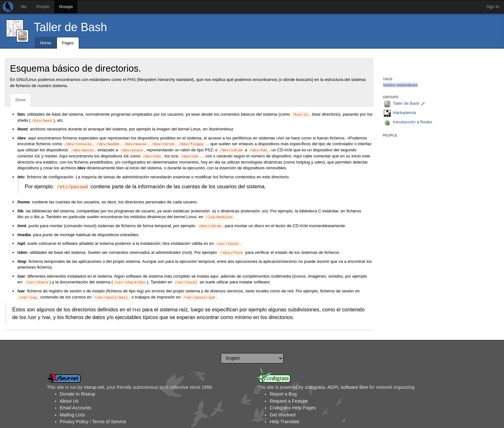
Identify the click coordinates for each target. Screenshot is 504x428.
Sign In (493, 7)
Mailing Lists (72, 415)
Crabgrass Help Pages (293, 408)
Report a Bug (283, 394)
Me (24, 7)
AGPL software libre (348, 387)
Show (20, 100)
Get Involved (283, 415)
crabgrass (315, 387)
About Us (69, 401)
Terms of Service (109, 422)
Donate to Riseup (77, 394)
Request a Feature (289, 401)
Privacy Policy (74, 422)
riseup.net (94, 387)
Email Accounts (76, 408)
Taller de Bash (70, 27)
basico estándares (401, 85)
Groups (66, 7)
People (43, 7)
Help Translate (284, 422)
